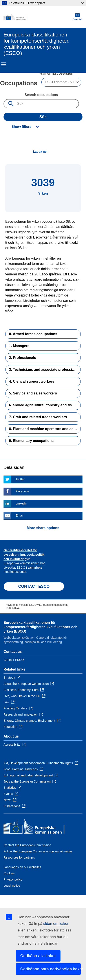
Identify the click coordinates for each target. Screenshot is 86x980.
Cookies (9, 873)
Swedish (78, 17)
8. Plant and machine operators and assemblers (45, 429)
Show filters (21, 127)
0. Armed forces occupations (33, 334)
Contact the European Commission (27, 845)
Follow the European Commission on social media (38, 851)
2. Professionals (23, 358)
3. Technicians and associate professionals (45, 370)
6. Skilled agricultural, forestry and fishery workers (45, 405)
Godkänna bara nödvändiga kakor (50, 969)
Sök (43, 117)
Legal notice (12, 886)
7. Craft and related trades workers (38, 417)
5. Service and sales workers (33, 393)
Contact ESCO (14, 660)
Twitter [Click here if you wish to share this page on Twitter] (20, 479)
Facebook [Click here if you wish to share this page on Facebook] (22, 491)
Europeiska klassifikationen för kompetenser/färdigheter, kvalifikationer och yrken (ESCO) (40, 627)
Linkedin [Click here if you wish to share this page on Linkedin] (21, 503)
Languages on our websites (22, 867)
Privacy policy (13, 879)
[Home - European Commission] (38, 17)
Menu (4, 64)
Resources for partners (19, 857)
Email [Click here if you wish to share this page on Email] (19, 515)
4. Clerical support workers (32, 381)
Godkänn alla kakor (38, 956)
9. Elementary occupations (31, 441)
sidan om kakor (56, 924)
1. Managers (19, 346)
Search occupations (41, 95)
